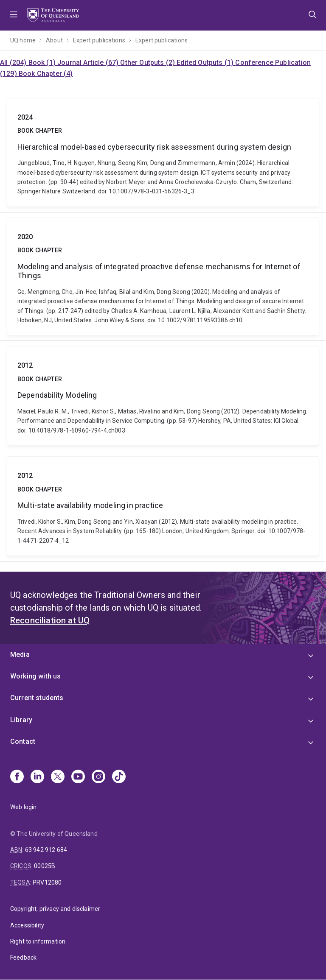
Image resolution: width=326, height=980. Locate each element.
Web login (23, 807)
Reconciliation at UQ (50, 620)
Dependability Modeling (163, 396)
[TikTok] (119, 777)
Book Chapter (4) (46, 74)
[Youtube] (78, 777)
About (54, 40)
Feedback (23, 958)
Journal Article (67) (89, 63)
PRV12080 (47, 882)
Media (20, 655)
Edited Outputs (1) (206, 63)
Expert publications (99, 40)
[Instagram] (98, 777)
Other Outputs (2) (148, 63)
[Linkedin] (37, 777)
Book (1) (43, 63)
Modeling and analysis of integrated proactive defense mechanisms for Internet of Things (163, 277)
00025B (45, 866)
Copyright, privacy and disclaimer (55, 909)
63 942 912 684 (46, 850)
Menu (14, 15)
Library (21, 720)
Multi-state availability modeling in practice (163, 506)
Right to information (38, 941)
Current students (37, 698)
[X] (58, 777)
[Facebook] (17, 777)
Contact (23, 741)
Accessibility (27, 925)
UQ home (23, 40)
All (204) (14, 63)
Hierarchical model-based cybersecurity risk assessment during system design (163, 152)
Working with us (35, 676)
